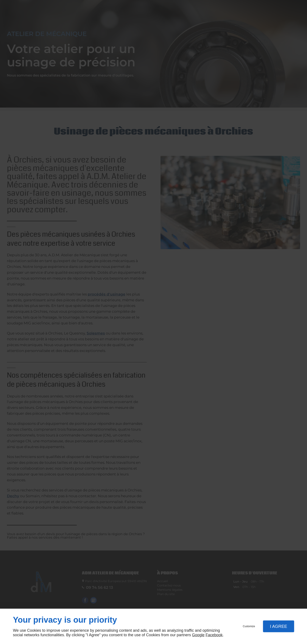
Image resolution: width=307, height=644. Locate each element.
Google (198, 635)
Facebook (214, 635)
